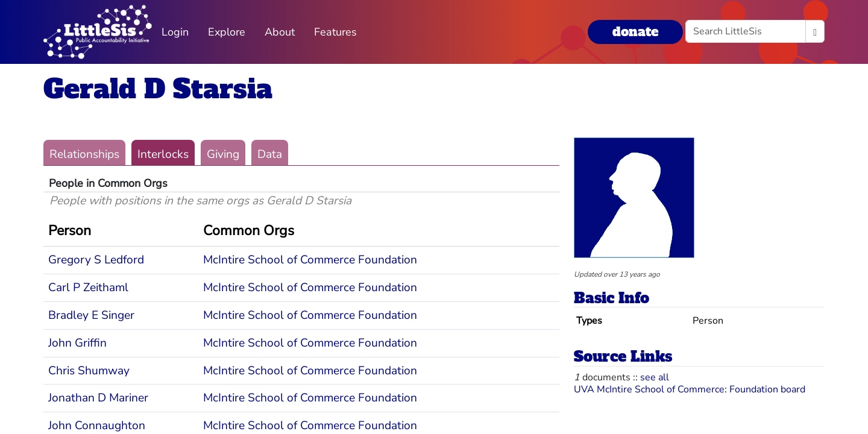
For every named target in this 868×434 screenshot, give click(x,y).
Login (175, 32)
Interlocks (163, 154)
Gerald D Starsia (158, 89)
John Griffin (77, 343)
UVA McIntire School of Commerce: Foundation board (690, 389)
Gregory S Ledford (96, 260)
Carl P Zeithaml (88, 288)
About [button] (280, 32)
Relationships (84, 154)
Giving (223, 154)
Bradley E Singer (91, 315)
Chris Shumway (89, 371)
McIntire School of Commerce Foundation (310, 260)
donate (635, 32)
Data (270, 154)
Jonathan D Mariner (98, 398)
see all (655, 377)
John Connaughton (97, 426)
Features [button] (335, 32)
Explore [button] (227, 32)
